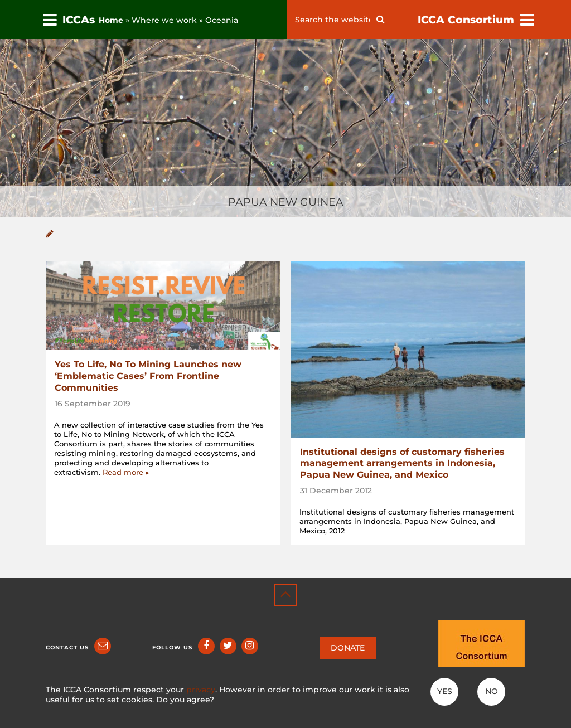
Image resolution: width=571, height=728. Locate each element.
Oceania (222, 20)
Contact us (67, 647)
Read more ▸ (126, 472)
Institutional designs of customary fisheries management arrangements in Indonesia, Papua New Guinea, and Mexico (402, 464)
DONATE (348, 648)
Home (111, 20)
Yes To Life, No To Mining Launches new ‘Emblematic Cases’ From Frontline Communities (148, 376)
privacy (201, 690)
